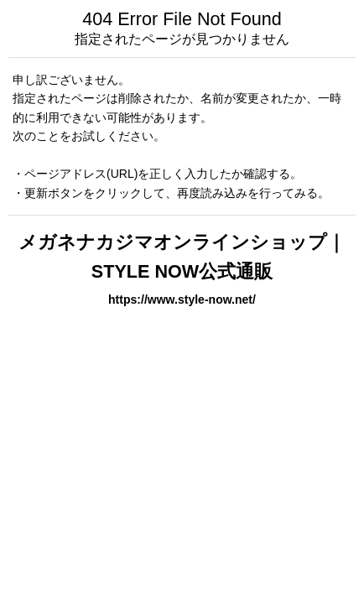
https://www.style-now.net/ (182, 299)
